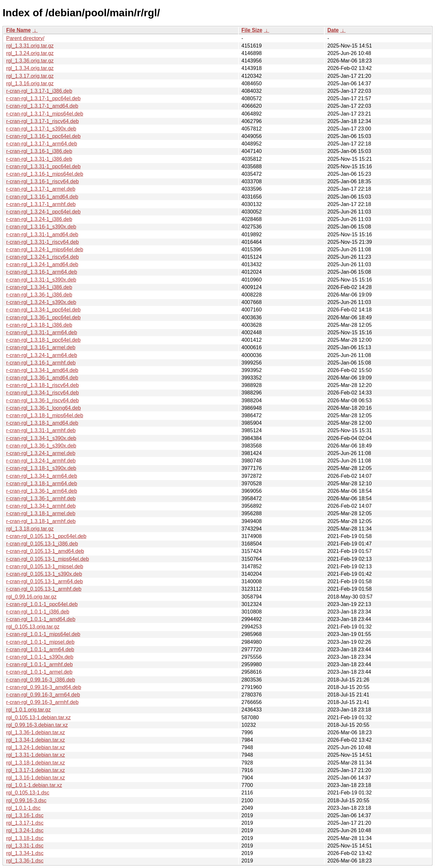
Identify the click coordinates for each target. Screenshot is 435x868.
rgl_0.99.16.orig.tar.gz (31, 597)
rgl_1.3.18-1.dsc (25, 838)
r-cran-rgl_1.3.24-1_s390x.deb (41, 302)
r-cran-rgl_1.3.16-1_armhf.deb (41, 363)
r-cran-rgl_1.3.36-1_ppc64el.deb (43, 317)
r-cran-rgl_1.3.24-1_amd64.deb (42, 264)
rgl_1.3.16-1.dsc (25, 815)
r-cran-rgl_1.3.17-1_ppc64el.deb (43, 98)
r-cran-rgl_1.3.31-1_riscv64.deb (42, 242)
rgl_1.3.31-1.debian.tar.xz (36, 755)
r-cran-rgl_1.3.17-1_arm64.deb (42, 144)
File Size (252, 30)
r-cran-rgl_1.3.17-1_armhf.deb (41, 204)
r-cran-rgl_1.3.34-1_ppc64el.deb (43, 310)
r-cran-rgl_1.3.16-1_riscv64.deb (42, 181)
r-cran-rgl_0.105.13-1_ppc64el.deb (46, 536)
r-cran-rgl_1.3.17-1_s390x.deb (41, 129)
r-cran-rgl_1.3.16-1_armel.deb (41, 347)
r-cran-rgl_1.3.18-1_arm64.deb (42, 483)
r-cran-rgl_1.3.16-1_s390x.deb (41, 227)
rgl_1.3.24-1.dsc (25, 830)
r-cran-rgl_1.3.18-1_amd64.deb (42, 423)
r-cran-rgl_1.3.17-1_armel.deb (41, 189)
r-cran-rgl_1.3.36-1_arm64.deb (42, 491)
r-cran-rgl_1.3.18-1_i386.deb (39, 325)
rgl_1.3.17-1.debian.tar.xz (36, 770)
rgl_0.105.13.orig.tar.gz (33, 627)
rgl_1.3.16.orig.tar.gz (30, 83)
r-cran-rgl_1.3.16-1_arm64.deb (42, 272)
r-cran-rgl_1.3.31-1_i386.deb (39, 159)
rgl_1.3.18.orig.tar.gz (30, 529)
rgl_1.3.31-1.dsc (25, 846)
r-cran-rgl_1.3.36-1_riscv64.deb (42, 400)
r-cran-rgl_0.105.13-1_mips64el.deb (48, 559)
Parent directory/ (25, 38)
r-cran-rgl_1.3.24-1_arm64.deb (42, 355)
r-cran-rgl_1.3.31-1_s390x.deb (41, 280)
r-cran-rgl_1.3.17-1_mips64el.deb (45, 114)
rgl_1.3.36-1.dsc (25, 861)
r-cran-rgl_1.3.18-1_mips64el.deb (45, 415)
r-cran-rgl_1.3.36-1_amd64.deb (42, 378)
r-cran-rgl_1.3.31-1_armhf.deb (41, 430)
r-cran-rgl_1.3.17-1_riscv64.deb (42, 121)
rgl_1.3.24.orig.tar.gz (30, 53)
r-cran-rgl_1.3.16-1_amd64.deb (42, 197)
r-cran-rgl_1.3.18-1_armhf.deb (41, 521)
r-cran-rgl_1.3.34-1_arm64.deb (42, 476)
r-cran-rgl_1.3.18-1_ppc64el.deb (43, 340)
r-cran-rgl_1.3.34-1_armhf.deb (41, 506)
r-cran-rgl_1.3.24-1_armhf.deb (41, 461)
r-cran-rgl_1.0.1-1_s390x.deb (40, 657)
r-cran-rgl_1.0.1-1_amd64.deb (41, 619)
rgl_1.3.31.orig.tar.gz (30, 46)
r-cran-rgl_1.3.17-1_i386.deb (39, 91)
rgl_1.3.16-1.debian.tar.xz (36, 778)
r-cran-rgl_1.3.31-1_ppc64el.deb (43, 166)
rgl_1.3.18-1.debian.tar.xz (36, 763)
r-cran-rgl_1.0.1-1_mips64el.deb (43, 634)
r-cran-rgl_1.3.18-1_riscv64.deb (42, 385)
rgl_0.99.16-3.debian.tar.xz (37, 725)
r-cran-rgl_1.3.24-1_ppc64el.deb (43, 212)
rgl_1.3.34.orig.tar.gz (30, 68)
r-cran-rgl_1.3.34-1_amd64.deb (42, 370)
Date (333, 30)
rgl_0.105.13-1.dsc (28, 793)
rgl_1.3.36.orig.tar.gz (30, 61)
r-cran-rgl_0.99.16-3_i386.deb (41, 680)
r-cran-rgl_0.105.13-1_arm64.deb (45, 581)
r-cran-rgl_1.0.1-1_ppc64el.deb (42, 604)
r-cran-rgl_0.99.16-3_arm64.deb (43, 695)
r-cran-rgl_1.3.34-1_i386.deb (39, 287)
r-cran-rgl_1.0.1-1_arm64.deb (40, 649)
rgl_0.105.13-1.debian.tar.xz (38, 717)
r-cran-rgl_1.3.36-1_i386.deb (39, 295)
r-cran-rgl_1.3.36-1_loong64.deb (43, 408)
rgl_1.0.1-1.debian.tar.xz (34, 785)
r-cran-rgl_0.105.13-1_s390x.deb (44, 574)
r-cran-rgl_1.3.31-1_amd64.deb (42, 234)
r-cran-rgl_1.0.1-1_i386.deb (38, 612)
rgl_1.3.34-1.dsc (25, 853)
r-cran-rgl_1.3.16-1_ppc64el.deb (43, 136)
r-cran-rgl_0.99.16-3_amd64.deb (44, 687)
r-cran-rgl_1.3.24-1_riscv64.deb (42, 257)
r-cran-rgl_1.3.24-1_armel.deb (41, 453)
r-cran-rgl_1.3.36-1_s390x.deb (41, 446)
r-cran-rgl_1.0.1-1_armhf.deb (40, 664)
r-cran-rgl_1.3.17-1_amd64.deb (42, 106)
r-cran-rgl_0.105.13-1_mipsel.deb (45, 566)
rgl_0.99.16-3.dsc (26, 800)
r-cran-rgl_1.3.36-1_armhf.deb (41, 498)
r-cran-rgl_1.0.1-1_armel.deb (39, 672)
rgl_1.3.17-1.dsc (25, 823)
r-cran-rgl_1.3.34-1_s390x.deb (41, 438)
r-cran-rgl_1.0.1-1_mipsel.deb (40, 642)
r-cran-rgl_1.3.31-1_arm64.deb (42, 332)
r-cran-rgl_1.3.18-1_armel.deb (41, 513)
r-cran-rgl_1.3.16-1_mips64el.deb (45, 174)
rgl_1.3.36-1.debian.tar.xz (36, 732)
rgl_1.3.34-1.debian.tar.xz (36, 740)
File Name (19, 30)
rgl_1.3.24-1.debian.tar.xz (36, 747)
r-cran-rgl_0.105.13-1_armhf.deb (44, 589)
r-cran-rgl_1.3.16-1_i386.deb (39, 151)
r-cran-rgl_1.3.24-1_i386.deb (39, 219)
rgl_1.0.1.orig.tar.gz (28, 710)
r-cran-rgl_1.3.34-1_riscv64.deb (42, 393)
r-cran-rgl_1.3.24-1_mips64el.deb (45, 249)
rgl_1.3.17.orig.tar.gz (30, 76)
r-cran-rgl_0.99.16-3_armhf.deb (42, 702)
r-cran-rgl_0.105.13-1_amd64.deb (45, 551)
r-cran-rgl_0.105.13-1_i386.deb (42, 544)
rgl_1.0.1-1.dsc (23, 808)
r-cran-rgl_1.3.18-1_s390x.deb (41, 468)
